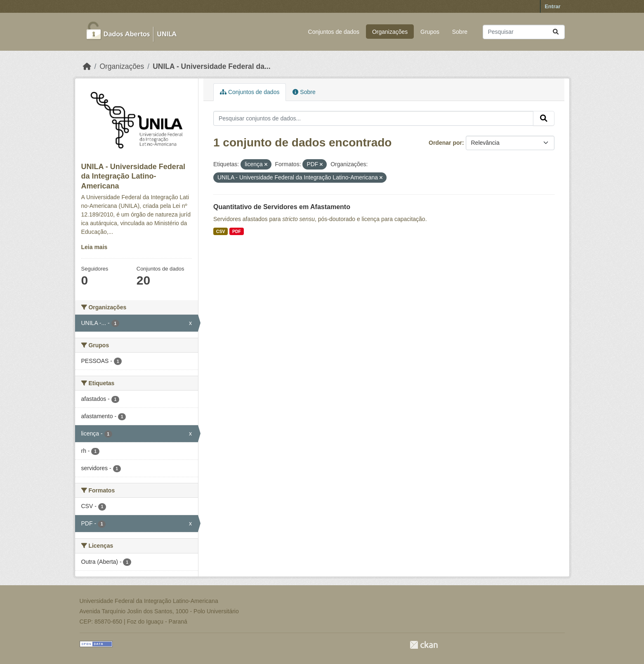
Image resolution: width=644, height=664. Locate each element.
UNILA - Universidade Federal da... (211, 66)
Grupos (430, 32)
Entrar (552, 6)
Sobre (460, 32)
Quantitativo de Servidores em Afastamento (282, 207)
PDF (237, 231)
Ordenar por (445, 143)
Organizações (390, 32)
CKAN (424, 645)
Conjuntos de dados (334, 32)
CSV (221, 231)
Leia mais (94, 247)
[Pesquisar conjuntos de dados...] (524, 32)
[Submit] (556, 32)
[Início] (87, 66)
